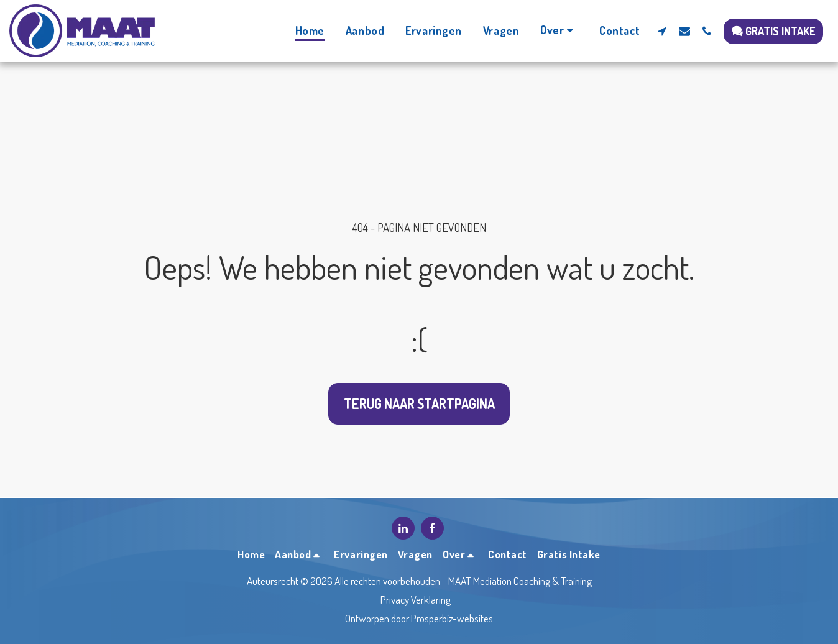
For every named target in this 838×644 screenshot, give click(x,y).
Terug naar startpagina (419, 404)
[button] (559, 31)
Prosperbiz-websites (452, 618)
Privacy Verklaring (416, 599)
